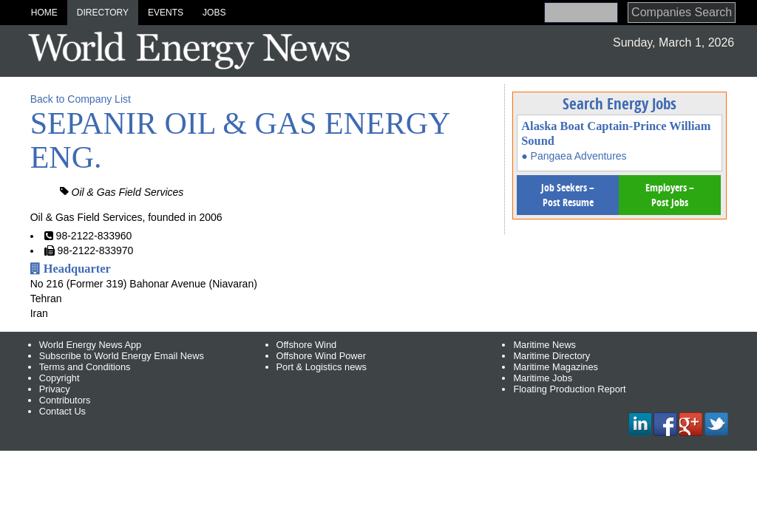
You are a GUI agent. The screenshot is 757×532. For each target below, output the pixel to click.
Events (166, 13)
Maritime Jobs (543, 378)
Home (44, 13)
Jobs (214, 13)
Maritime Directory (551, 356)
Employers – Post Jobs (670, 195)
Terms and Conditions (85, 367)
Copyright (60, 378)
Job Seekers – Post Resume (568, 195)
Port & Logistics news (322, 367)
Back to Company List (81, 99)
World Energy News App (90, 345)
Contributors (65, 400)
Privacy (55, 389)
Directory (103, 13)
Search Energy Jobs (619, 103)
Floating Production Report (569, 389)
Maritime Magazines (556, 367)
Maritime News (544, 345)
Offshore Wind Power (321, 356)
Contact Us (62, 411)
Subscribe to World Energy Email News (122, 356)
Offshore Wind (307, 345)
